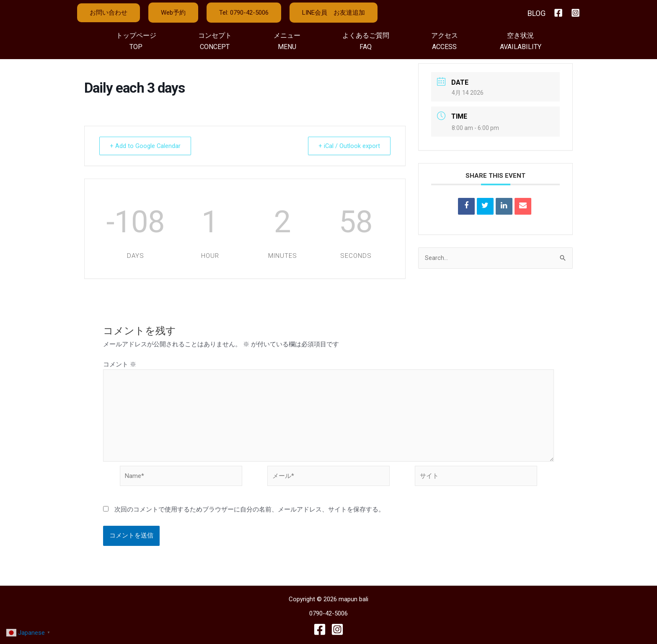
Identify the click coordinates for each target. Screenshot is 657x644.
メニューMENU (287, 41)
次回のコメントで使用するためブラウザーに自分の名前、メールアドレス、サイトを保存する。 (250, 511)
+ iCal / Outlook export (347, 146)
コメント (120, 364)
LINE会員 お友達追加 (334, 13)
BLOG (537, 13)
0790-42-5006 (328, 614)
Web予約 (173, 13)
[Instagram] (576, 13)
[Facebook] (558, 13)
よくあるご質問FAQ (366, 41)
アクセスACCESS (445, 41)
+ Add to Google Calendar (147, 146)
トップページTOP (136, 41)
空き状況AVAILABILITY (521, 41)
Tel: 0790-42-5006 (244, 13)
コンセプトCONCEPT (215, 41)
